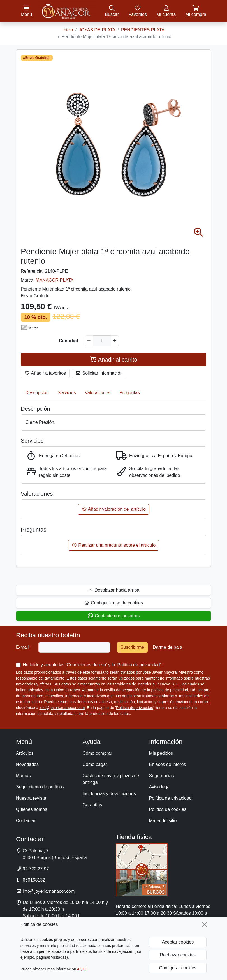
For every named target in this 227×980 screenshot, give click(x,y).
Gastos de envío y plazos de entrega (111, 779)
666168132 (34, 880)
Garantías (92, 805)
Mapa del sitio (163, 821)
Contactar (26, 821)
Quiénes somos (32, 809)
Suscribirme (132, 647)
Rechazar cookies (178, 955)
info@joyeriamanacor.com (62, 708)
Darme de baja (167, 647)
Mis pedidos (161, 753)
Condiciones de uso (86, 665)
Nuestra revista (31, 798)
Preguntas (130, 393)
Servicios (67, 393)
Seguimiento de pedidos (40, 787)
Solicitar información (99, 373)
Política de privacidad (138, 665)
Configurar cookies (178, 968)
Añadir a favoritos (45, 373)
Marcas (23, 776)
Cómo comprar (97, 753)
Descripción (37, 393)
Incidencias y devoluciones (109, 794)
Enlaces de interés (168, 764)
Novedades (27, 764)
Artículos (25, 753)
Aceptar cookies (178, 942)
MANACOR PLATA (55, 280)
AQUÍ (82, 969)
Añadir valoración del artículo (113, 509)
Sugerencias (162, 776)
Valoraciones (98, 393)
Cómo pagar (95, 764)
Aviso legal (160, 787)
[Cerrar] (204, 924)
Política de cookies (168, 809)
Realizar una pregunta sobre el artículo (113, 545)
